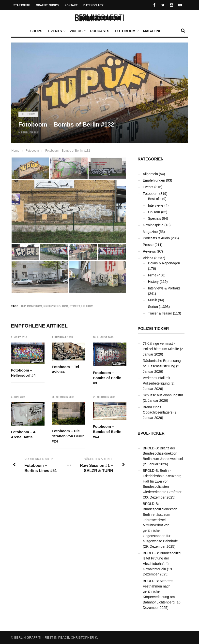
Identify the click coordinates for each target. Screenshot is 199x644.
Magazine (152, 31)
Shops (36, 31)
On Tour (154, 212)
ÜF (83, 306)
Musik (153, 300)
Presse (148, 245)
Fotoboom (126, 31)
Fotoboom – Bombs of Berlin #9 (107, 378)
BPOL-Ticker (151, 433)
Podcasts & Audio (156, 238)
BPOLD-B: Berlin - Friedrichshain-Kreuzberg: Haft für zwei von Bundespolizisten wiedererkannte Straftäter (163, 481)
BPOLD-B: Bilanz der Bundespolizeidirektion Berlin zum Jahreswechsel (163, 453)
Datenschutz (93, 5)
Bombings (35, 306)
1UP (23, 306)
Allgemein (150, 174)
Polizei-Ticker (153, 329)
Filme (152, 275)
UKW (89, 306)
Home (15, 151)
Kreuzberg (52, 306)
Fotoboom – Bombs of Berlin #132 (68, 151)
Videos (77, 31)
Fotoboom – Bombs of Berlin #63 (107, 432)
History (153, 282)
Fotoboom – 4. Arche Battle (24, 435)
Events (56, 31)
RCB (65, 306)
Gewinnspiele (153, 225)
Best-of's (155, 199)
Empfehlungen (154, 180)
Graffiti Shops (47, 5)
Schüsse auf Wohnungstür (163, 395)
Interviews (156, 205)
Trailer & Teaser (160, 313)
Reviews (149, 251)
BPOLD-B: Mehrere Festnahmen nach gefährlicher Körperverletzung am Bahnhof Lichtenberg (159, 592)
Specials (155, 218)
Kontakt (71, 5)
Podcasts (100, 31)
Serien (153, 307)
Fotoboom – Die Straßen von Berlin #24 (68, 436)
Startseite (22, 5)
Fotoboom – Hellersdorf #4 (23, 373)
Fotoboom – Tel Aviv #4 (66, 369)
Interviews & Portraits (164, 288)
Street (75, 306)
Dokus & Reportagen (164, 263)
